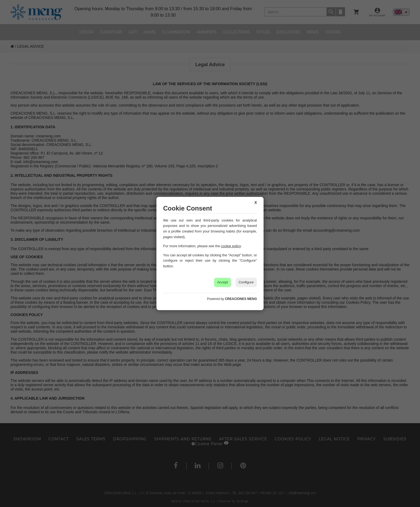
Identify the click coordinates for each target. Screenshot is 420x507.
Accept (223, 282)
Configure (246, 282)
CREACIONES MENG (241, 299)
